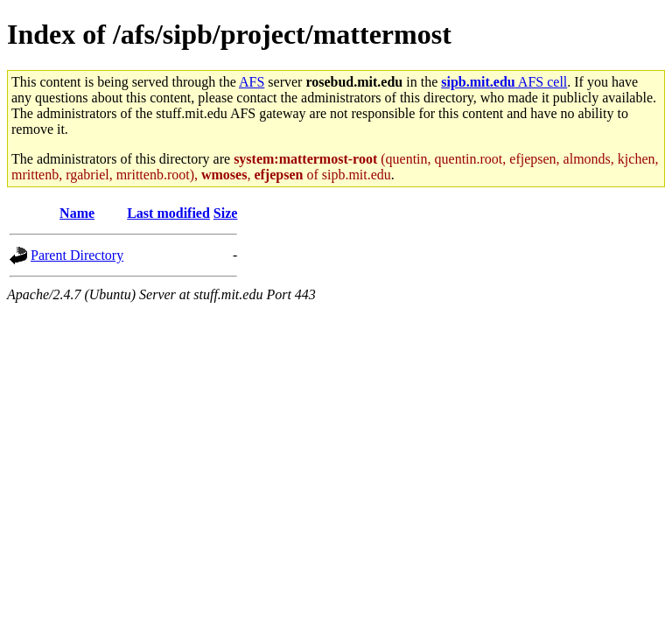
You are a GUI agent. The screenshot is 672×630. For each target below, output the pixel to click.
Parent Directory (77, 255)
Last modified (168, 213)
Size (226, 213)
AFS (252, 82)
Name (77, 213)
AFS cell (504, 82)
